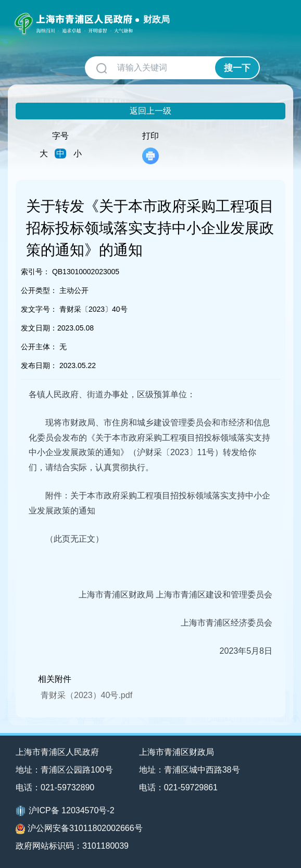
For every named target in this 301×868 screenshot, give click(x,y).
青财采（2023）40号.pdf (86, 695)
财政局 (156, 20)
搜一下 (237, 68)
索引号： (35, 272)
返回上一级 (150, 111)
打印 (150, 148)
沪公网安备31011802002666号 (79, 829)
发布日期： (39, 365)
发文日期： (39, 328)
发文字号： (39, 309)
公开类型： (39, 290)
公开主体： (39, 347)
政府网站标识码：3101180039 (72, 846)
